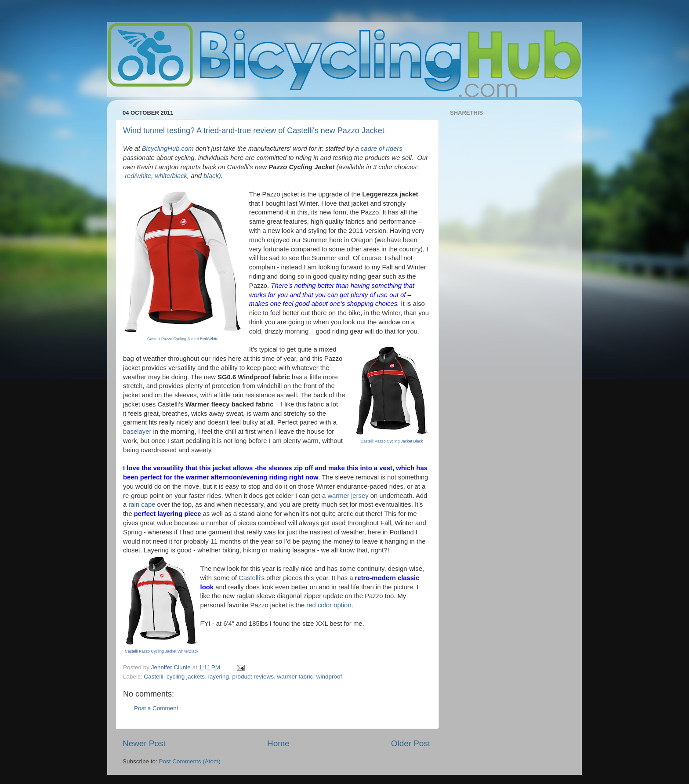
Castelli (249, 578)
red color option (329, 605)
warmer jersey (348, 496)
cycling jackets (186, 677)
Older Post (411, 743)
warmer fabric (295, 677)
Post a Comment (156, 708)
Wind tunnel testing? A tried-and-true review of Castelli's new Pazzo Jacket (254, 131)
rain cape (142, 505)
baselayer (137, 432)
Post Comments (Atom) (190, 761)
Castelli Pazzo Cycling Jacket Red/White (183, 339)
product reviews (253, 677)
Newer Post (144, 743)
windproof (329, 677)
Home (278, 743)
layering (219, 677)
